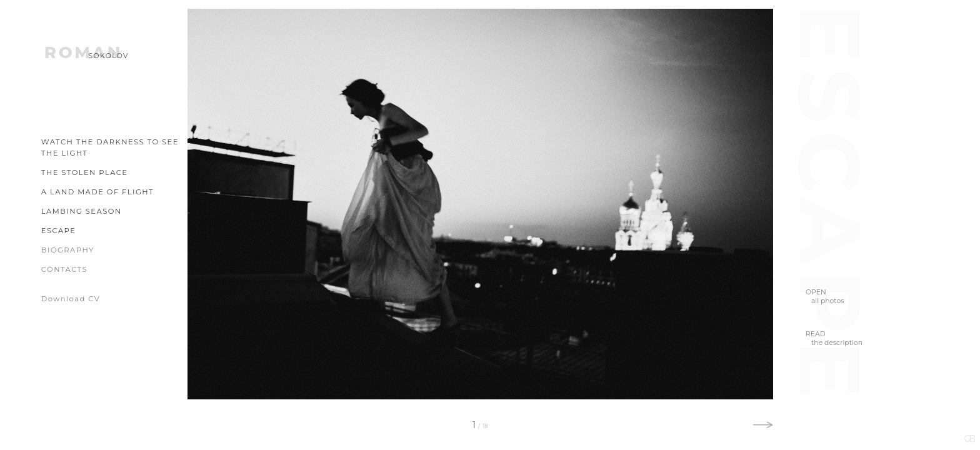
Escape (59, 231)
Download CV (71, 299)
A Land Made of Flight (97, 192)
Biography (68, 250)
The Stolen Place (85, 172)
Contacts (64, 269)
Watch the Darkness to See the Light (110, 147)
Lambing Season (82, 211)
